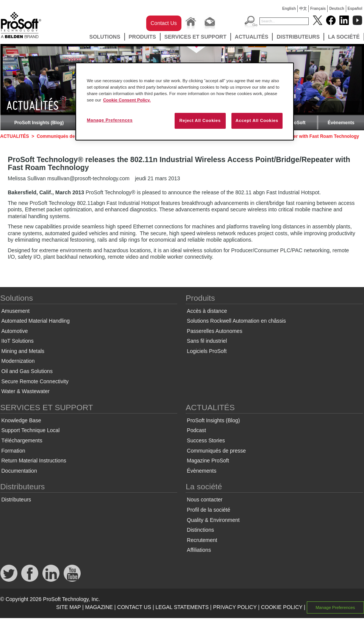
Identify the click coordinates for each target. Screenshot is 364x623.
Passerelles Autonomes (214, 331)
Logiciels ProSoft (207, 351)
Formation (13, 451)
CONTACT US (134, 607)
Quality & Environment (213, 520)
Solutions (105, 37)
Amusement (16, 311)
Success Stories (206, 440)
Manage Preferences (335, 607)
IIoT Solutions (18, 341)
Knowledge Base (21, 420)
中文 (303, 9)
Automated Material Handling (36, 321)
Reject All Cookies (200, 120)
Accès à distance (207, 311)
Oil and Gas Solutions (27, 371)
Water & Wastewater (26, 391)
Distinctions (200, 530)
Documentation (19, 471)
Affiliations (199, 550)
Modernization (18, 361)
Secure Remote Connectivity (35, 381)
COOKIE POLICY (282, 607)
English (289, 9)
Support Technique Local (31, 430)
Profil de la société (208, 510)
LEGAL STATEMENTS (182, 607)
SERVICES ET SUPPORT (195, 37)
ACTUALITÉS (252, 37)
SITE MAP (68, 607)
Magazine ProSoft (208, 461)
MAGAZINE (99, 607)
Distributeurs (298, 37)
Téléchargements (22, 440)
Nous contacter (205, 500)
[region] (185, 101)
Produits (142, 37)
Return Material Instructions (34, 461)
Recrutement (202, 540)
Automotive (15, 331)
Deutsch (337, 9)
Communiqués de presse (64, 136)
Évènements (341, 123)
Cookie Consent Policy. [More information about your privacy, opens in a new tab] (127, 100)
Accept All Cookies (257, 120)
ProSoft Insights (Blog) (39, 123)
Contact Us (164, 23)
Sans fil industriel (207, 341)
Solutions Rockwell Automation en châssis (236, 321)
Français (318, 9)
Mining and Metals (23, 351)
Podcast (196, 430)
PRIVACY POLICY (235, 607)
